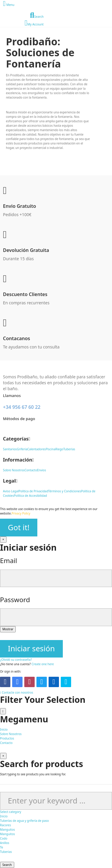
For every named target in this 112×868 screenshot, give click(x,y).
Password (15, 600)
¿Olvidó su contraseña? (16, 660)
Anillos (5, 843)
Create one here (43, 664)
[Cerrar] (3, 540)
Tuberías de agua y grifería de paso (24, 821)
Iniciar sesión (31, 648)
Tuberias (6, 852)
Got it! (19, 527)
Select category (11, 812)
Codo (4, 838)
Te (2, 847)
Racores (5, 825)
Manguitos (7, 830)
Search (7, 865)
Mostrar (8, 629)
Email (9, 561)
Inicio (4, 816)
